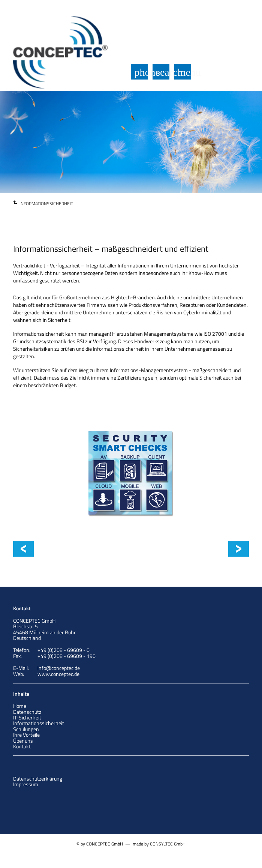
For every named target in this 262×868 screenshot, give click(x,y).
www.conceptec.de (58, 674)
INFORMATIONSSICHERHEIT (46, 203)
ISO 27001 (235, 549)
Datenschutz (27, 712)
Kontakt (22, 746)
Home (20, 706)
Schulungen (26, 729)
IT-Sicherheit (27, 717)
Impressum (26, 784)
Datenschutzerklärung (38, 779)
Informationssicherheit (70, 549)
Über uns (23, 741)
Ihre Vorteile (26, 735)
